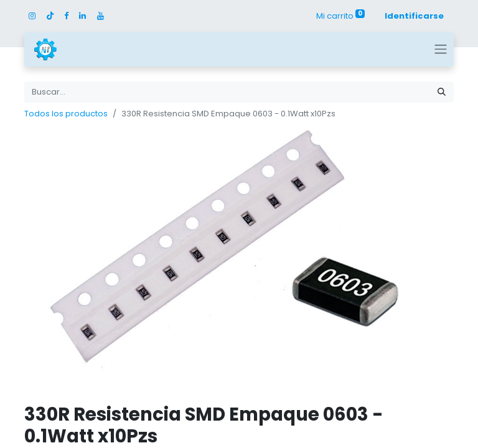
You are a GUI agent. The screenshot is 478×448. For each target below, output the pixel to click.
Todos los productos (66, 114)
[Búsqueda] (442, 92)
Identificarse (414, 16)
